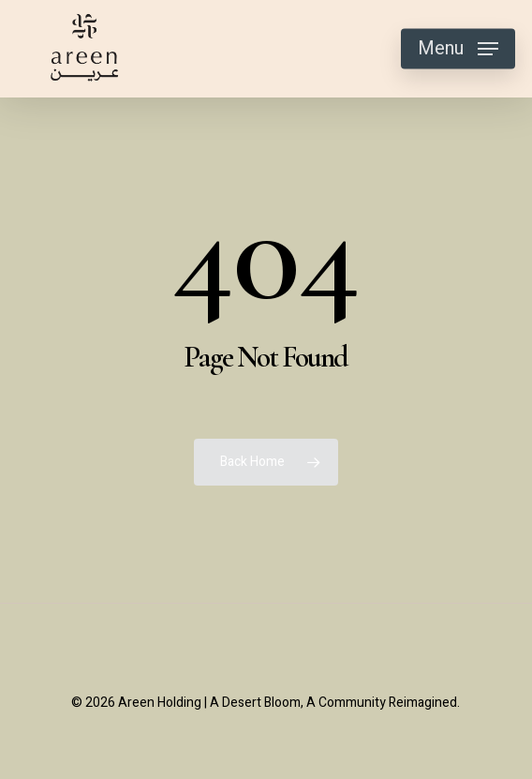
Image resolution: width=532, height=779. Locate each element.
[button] (458, 49)
